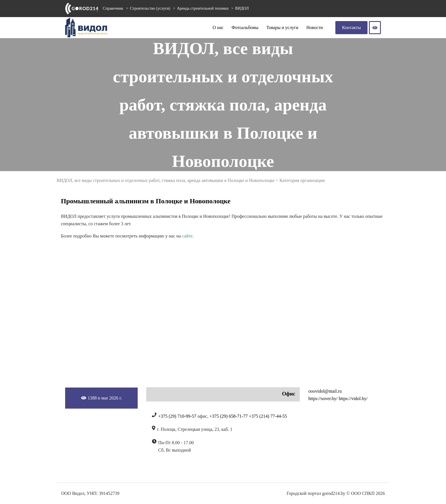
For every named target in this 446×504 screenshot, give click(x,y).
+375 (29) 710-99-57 (177, 416)
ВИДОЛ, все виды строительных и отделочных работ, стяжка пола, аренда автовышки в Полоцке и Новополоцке (166, 180)
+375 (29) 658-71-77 (228, 416)
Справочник (113, 8)
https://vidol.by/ (353, 399)
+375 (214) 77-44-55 (268, 416)
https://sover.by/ (323, 399)
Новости (315, 27)
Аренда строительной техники (203, 8)
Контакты (352, 27)
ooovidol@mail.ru (325, 391)
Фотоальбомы (245, 27)
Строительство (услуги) (151, 8)
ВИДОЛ (242, 8)
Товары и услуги (282, 27)
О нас (218, 27)
